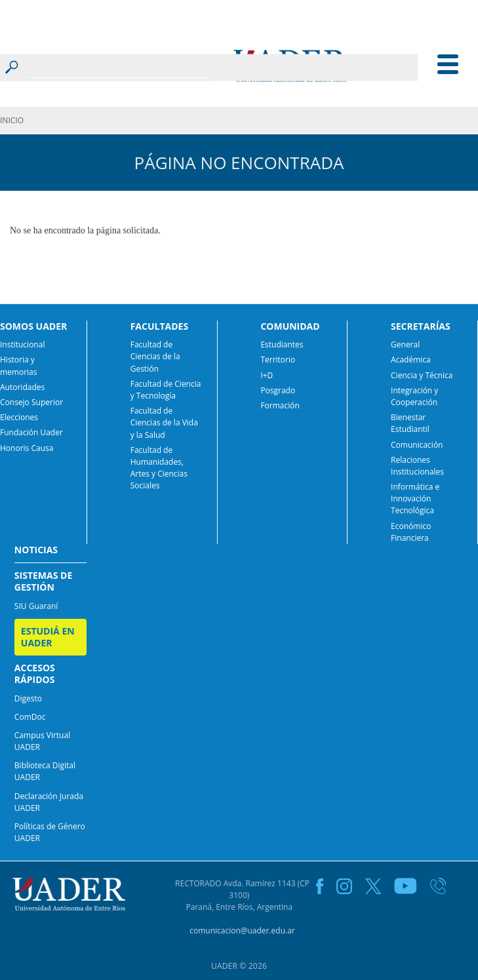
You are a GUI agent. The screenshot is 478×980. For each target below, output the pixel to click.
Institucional (22, 344)
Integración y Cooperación (414, 396)
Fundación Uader (31, 432)
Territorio (278, 360)
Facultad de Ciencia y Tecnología (166, 390)
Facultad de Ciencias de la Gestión (155, 356)
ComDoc (30, 717)
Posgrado (278, 390)
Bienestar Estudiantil (410, 423)
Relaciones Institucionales (417, 466)
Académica (411, 360)
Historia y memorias (19, 365)
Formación (280, 405)
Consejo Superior (31, 402)
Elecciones (19, 417)
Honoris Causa (27, 448)
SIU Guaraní (36, 606)
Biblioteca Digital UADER (45, 771)
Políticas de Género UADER (50, 832)
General (405, 344)
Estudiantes (282, 344)
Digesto (28, 698)
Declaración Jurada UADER (49, 802)
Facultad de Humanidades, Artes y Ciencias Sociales (159, 468)
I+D (267, 375)
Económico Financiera (411, 532)
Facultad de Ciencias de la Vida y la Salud (164, 422)
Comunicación (417, 445)
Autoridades (22, 387)
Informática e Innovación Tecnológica (415, 499)
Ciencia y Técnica (422, 375)
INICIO (12, 120)
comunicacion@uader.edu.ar (242, 931)
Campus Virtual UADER (42, 741)
